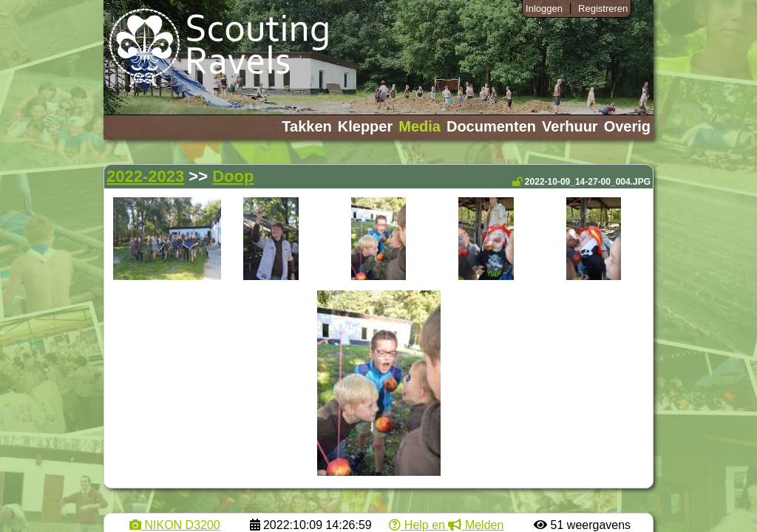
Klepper (365, 126)
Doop (233, 176)
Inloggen (544, 8)
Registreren (603, 8)
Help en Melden (446, 525)
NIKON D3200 (175, 525)
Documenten (491, 126)
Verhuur (570, 126)
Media (420, 126)
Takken (306, 126)
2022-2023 (145, 176)
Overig (627, 126)
